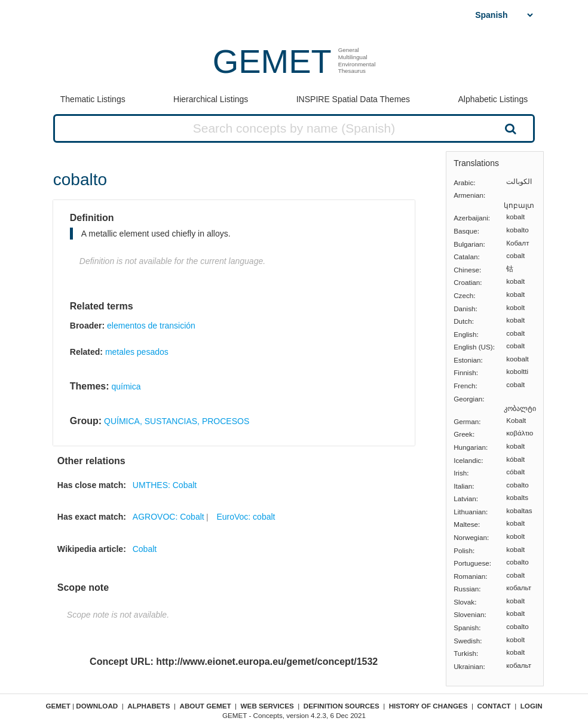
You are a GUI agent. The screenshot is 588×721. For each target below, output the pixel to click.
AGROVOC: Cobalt (169, 517)
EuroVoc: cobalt (246, 517)
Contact (494, 706)
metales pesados (137, 352)
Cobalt (145, 549)
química (126, 386)
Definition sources (342, 706)
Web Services (267, 706)
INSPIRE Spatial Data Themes (353, 99)
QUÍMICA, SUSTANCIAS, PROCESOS (177, 421)
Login (532, 706)
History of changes (428, 706)
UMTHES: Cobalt (165, 485)
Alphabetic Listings (493, 99)
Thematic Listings (93, 99)
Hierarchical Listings (211, 99)
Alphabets (148, 706)
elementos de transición (151, 326)
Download (97, 706)
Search (509, 128)
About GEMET (206, 706)
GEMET (272, 61)
